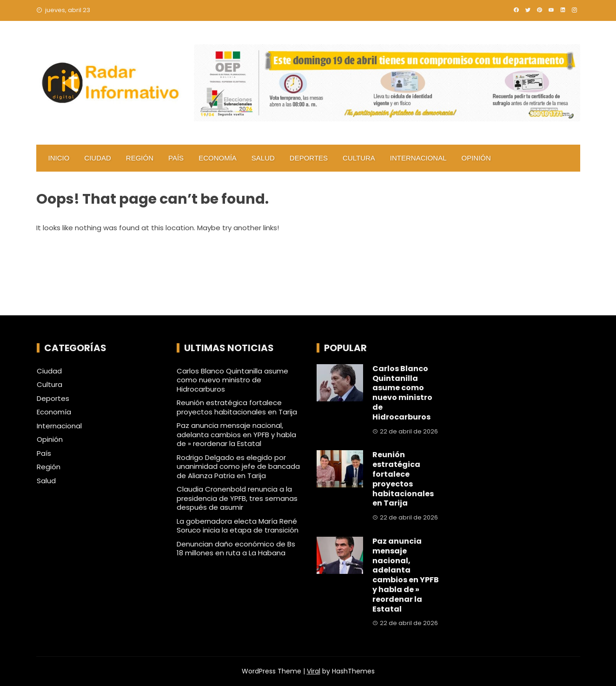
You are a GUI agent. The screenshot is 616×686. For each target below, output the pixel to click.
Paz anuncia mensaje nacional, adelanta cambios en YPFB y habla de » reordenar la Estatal (236, 434)
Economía (218, 158)
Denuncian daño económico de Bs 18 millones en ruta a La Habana (236, 549)
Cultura (359, 158)
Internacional (418, 158)
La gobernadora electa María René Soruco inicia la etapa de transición (238, 526)
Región (140, 158)
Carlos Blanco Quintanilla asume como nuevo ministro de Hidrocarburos (232, 380)
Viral (314, 671)
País (176, 158)
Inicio (59, 158)
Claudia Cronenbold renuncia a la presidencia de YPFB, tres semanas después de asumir (237, 498)
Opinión (476, 158)
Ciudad (98, 158)
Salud (263, 158)
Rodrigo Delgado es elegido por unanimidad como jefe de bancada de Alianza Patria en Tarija (238, 466)
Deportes (309, 158)
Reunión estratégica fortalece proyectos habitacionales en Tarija (237, 407)
